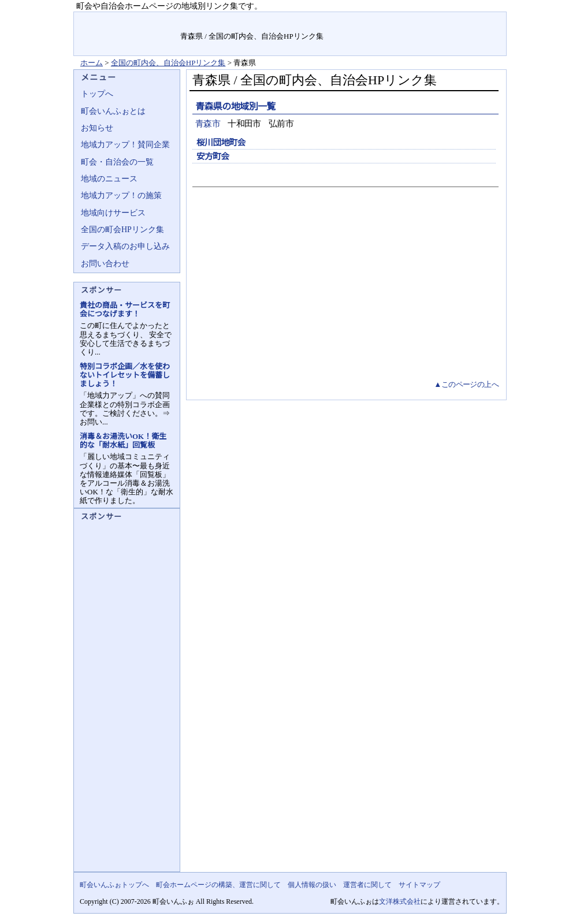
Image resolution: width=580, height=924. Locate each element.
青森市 (208, 124)
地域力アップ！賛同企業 (125, 145)
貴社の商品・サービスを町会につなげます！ (125, 310)
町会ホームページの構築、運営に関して (218, 885)
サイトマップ (479, 20)
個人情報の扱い (312, 885)
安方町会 (213, 157)
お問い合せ (427, 20)
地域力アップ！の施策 (121, 195)
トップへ (97, 94)
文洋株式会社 (400, 901)
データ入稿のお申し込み (125, 246)
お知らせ (97, 128)
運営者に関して (367, 885)
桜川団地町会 (221, 143)
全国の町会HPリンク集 (122, 230)
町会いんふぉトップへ (114, 885)
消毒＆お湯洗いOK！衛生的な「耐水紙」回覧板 (123, 441)
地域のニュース (109, 179)
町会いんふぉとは (113, 111)
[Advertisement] (344, 292)
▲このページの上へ (466, 384)
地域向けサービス (113, 213)
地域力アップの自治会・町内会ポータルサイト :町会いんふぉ (127, 34)
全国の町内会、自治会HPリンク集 (168, 63)
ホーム (92, 63)
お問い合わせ (105, 264)
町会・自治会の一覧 (117, 162)
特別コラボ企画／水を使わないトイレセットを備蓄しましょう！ (125, 375)
